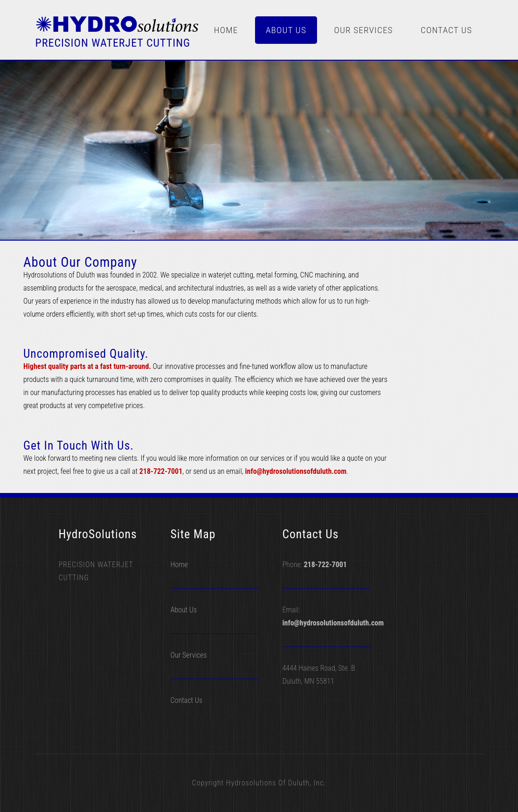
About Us (286, 30)
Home (226, 30)
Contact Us (446, 30)
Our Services (363, 30)
